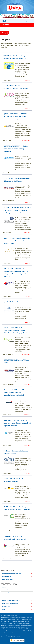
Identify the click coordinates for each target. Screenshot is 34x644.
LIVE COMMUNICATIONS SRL (23, 635)
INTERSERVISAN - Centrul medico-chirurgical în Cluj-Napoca (17, 180)
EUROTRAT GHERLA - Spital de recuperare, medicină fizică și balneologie (16, 149)
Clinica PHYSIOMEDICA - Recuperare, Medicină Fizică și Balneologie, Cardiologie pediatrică (16, 330)
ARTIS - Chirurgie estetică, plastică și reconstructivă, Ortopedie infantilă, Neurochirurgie (17, 241)
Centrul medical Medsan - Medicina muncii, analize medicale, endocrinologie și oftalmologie (16, 393)
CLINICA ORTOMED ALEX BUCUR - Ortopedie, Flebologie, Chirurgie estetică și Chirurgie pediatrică (17, 210)
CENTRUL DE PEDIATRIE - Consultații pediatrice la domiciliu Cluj (17, 538)
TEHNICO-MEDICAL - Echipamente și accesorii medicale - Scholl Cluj (17, 57)
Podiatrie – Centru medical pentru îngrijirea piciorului (16, 452)
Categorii (14, 25)
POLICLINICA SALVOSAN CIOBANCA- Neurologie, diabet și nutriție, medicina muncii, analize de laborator (16, 273)
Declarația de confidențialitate (20, 633)
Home (14, 21)
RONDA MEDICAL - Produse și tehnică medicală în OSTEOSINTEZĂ (17, 508)
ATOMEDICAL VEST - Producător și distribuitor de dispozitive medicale (17, 87)
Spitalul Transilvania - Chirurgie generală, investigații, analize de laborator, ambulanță (15, 116)
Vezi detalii (27, 80)
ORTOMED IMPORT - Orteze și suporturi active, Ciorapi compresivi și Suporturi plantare (17, 423)
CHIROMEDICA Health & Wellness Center (16, 361)
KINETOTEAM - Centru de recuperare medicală (14, 480)
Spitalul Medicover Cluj (12, 302)
